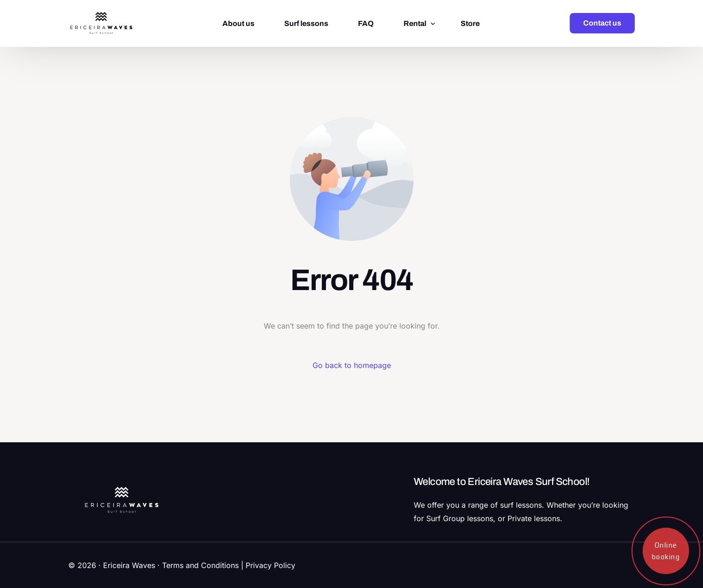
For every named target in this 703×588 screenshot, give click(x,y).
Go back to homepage (352, 365)
